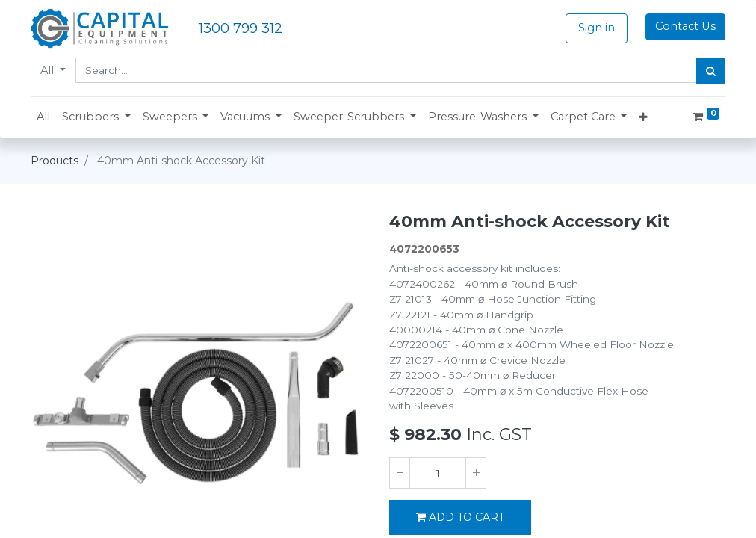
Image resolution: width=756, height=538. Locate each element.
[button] (96, 117)
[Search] (711, 71)
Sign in (597, 28)
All (49, 70)
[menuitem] (43, 117)
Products (55, 161)
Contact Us (685, 26)
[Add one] (476, 473)
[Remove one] (400, 473)
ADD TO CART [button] (460, 517)
